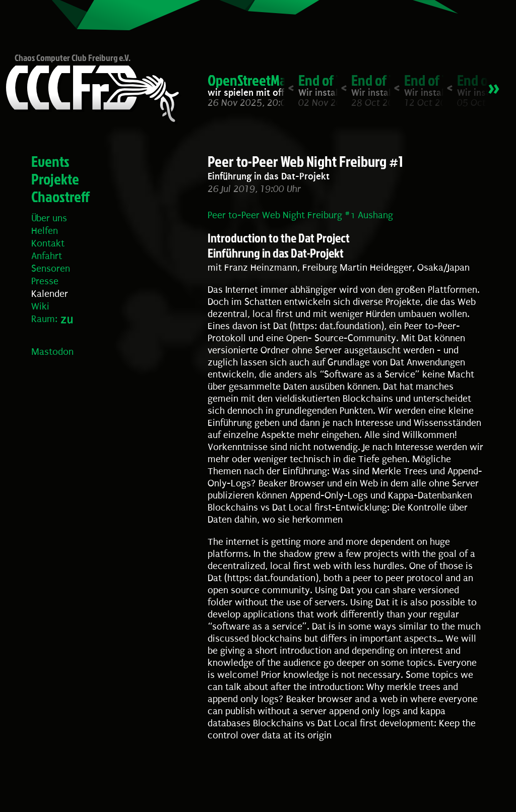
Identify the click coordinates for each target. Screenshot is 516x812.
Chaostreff (60, 197)
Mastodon (52, 352)
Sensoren (51, 269)
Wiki (40, 306)
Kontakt (48, 243)
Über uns (49, 218)
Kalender (50, 294)
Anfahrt (47, 256)
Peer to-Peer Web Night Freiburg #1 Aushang (300, 215)
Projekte (55, 179)
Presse (45, 281)
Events (50, 161)
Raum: (44, 319)
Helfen (45, 231)
